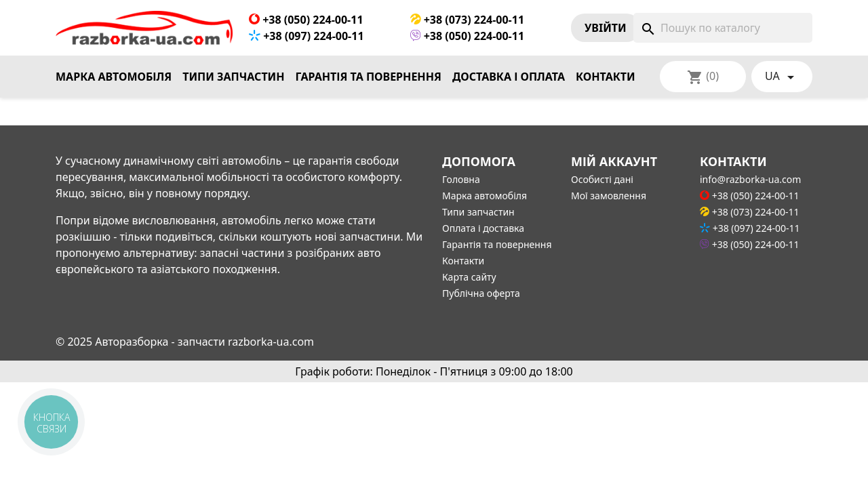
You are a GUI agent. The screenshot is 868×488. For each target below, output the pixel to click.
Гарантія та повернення (369, 77)
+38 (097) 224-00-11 (307, 36)
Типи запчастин (233, 77)
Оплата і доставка (483, 228)
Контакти (606, 77)
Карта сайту (469, 277)
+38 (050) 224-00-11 (306, 20)
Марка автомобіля (114, 77)
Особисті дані (602, 179)
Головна (461, 179)
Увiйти (606, 28)
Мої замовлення (609, 196)
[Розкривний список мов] (782, 77)
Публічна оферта (481, 293)
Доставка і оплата (509, 77)
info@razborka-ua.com (750, 179)
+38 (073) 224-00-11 (468, 20)
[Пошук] (723, 28)
